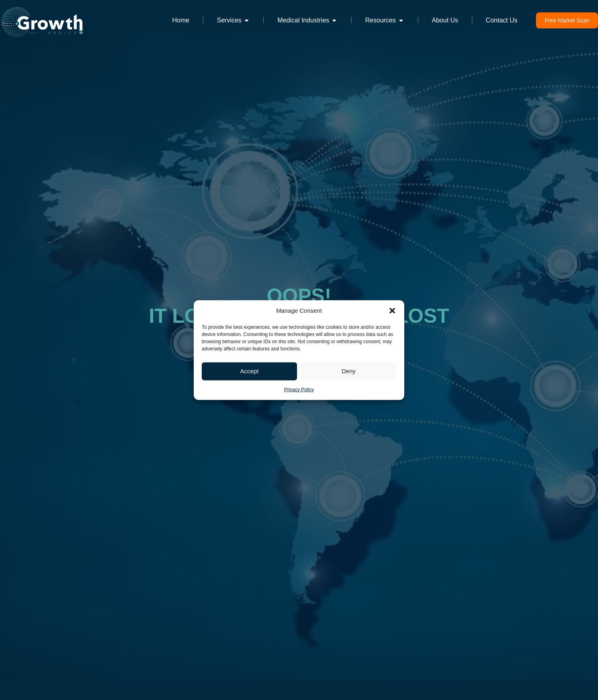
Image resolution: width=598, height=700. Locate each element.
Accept (249, 371)
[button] (392, 311)
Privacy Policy (299, 389)
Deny (348, 371)
